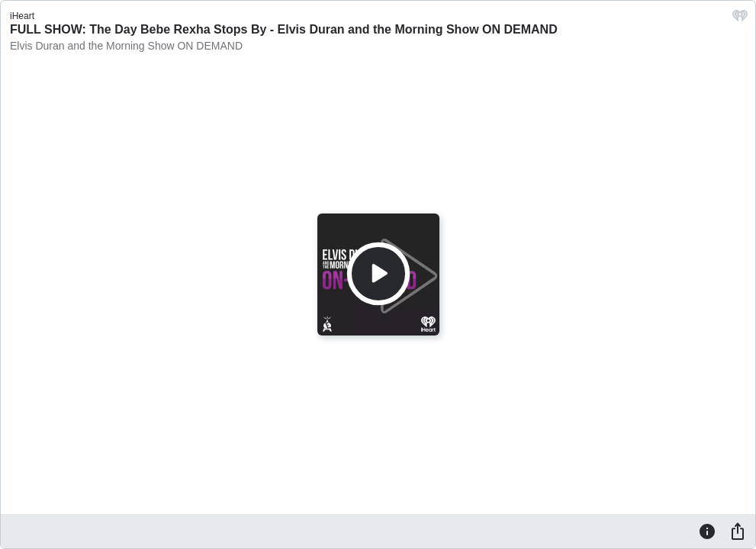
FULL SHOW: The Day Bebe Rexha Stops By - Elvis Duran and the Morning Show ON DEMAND (284, 29)
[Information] (707, 531)
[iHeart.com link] (740, 19)
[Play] (378, 274)
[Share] (738, 531)
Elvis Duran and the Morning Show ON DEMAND (126, 46)
